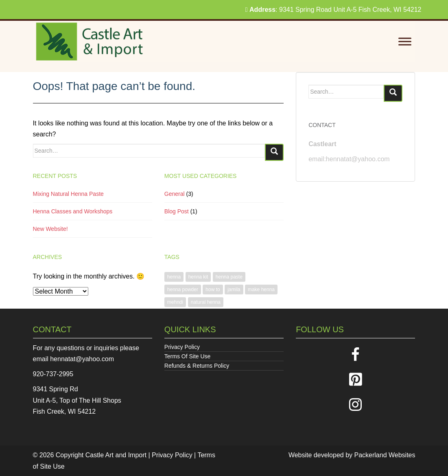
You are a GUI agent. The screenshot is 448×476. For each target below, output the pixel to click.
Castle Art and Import (116, 455)
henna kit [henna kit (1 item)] (198, 277)
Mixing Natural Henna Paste (68, 194)
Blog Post (177, 211)
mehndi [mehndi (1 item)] (175, 302)
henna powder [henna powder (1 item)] (183, 290)
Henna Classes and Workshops (73, 211)
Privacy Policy (182, 347)
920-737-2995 (53, 374)
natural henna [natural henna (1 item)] (206, 302)
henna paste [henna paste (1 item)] (229, 277)
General (175, 194)
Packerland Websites (385, 455)
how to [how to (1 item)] (213, 290)
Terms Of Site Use (188, 356)
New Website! (50, 229)
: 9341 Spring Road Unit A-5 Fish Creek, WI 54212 (333, 10)
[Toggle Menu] (405, 42)
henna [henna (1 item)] (174, 277)
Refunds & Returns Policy (197, 366)
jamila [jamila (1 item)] (234, 290)
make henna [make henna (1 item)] (261, 290)
